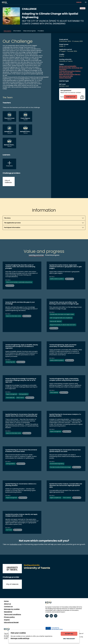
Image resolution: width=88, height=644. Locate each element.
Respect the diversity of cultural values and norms (63, 325)
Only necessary (69, 639)
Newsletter (8, 612)
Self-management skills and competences (61, 318)
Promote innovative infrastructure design (60, 467)
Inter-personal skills (66, 73)
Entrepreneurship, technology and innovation (71, 69)
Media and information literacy (70, 74)
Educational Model (11, 622)
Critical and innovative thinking (70, 71)
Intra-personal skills (66, 76)
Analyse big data (10, 362)
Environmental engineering (57, 464)
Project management (11, 394)
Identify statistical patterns (57, 279)
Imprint (7, 620)
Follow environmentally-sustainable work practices (19, 282)
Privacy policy (9, 617)
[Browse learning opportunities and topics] (86, 2)
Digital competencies (55, 498)
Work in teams (20, 398)
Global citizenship (65, 78)
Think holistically (10, 398)
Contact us (8, 607)
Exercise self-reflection (56, 321)
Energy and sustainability (68, 66)
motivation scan (16, 544)
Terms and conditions (12, 614)
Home (6, 601)
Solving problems (23, 394)
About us (7, 604)
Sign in (79, 2)
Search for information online (13, 316)
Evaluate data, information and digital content (62, 314)
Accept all (69, 634)
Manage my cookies (12, 609)
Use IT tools (9, 530)
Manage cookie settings (20, 638)
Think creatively (54, 392)
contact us (71, 97)
